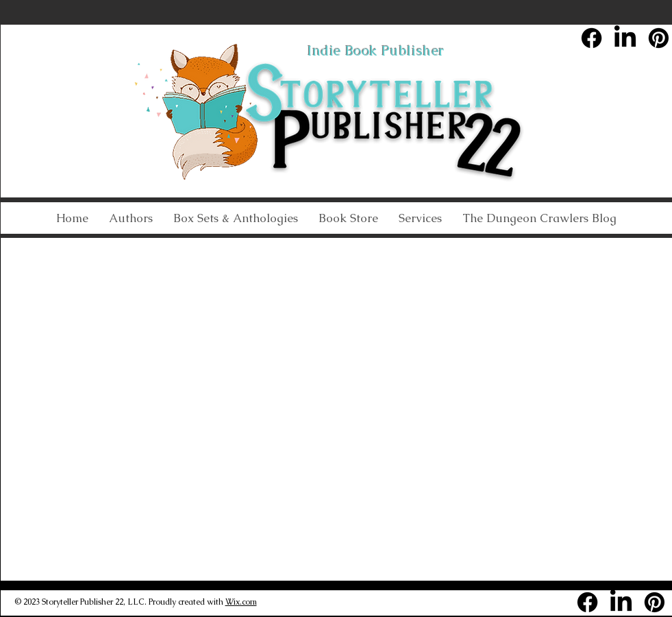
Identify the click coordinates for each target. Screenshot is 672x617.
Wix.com (241, 602)
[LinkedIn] (625, 38)
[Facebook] (592, 38)
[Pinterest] (659, 38)
